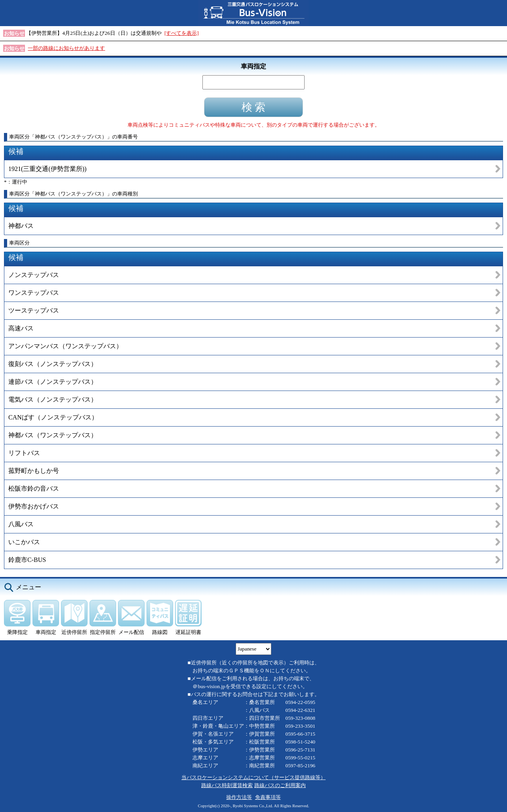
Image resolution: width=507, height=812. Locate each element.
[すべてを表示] (182, 33)
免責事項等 (268, 797)
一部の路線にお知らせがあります (66, 48)
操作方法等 (239, 797)
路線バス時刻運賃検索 (227, 785)
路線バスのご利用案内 (280, 785)
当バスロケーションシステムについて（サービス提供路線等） (253, 777)
